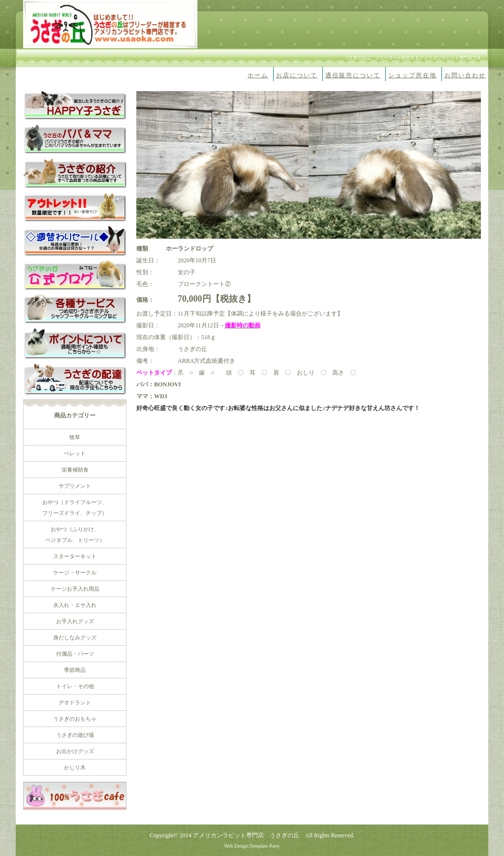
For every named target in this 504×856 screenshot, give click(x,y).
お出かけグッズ (75, 751)
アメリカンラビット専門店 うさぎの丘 (246, 835)
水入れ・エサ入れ (75, 605)
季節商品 (75, 670)
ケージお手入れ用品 (75, 589)
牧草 (75, 437)
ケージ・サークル (75, 572)
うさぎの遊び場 (75, 735)
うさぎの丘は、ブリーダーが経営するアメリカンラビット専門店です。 (415, 58)
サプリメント (75, 486)
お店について (297, 75)
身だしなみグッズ (75, 637)
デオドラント (75, 702)
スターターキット (75, 556)
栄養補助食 (75, 470)
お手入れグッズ (75, 621)
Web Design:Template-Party (252, 846)
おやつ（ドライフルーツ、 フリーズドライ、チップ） (75, 507)
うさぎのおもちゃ (75, 719)
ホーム (258, 75)
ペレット (75, 453)
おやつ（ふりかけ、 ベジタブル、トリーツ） (75, 535)
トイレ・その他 (75, 686)
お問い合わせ (465, 75)
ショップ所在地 (412, 75)
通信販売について (353, 75)
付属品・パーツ (75, 654)
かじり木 (75, 767)
